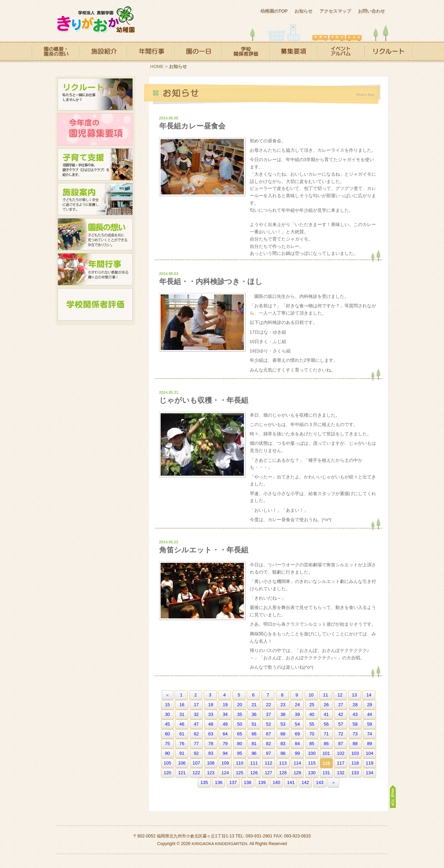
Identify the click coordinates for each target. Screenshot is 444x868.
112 (268, 763)
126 (254, 773)
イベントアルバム (341, 51)
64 (225, 734)
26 (326, 705)
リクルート (388, 51)
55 (312, 724)
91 (182, 753)
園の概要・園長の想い (55, 51)
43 (355, 714)
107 (196, 763)
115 (312, 763)
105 (168, 763)
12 (340, 695)
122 (196, 773)
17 (196, 705)
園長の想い (95, 234)
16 (182, 705)
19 (225, 705)
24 (297, 705)
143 (320, 782)
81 (254, 744)
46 (182, 724)
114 (297, 763)
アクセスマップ (335, 11)
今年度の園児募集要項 (95, 129)
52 (268, 724)
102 (341, 753)
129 (297, 773)
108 (211, 763)
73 (355, 734)
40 (312, 714)
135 (204, 782)
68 (283, 734)
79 (225, 744)
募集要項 (293, 51)
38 (283, 714)
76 (182, 744)
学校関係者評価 (245, 51)
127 (268, 773)
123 (211, 773)
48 (211, 724)
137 (233, 782)
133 (355, 773)
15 (167, 705)
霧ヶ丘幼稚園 (95, 20)
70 (312, 734)
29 (369, 705)
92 (196, 753)
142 (305, 782)
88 (355, 744)
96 (254, 753)
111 (254, 763)
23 (283, 705)
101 (326, 753)
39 (297, 714)
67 (268, 734)
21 (254, 705)
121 (182, 773)
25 (312, 705)
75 (167, 744)
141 (291, 782)
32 (196, 714)
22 (268, 705)
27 (341, 705)
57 (341, 724)
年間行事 (150, 51)
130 (312, 773)
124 (225, 773)
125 (240, 773)
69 (297, 734)
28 (355, 705)
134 (370, 773)
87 (341, 744)
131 (326, 773)
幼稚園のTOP (274, 11)
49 (225, 724)
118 (355, 763)
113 (283, 763)
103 (355, 753)
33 (211, 714)
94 (225, 753)
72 (341, 734)
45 (167, 724)
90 (167, 753)
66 (254, 734)
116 (326, 763)
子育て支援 (95, 164)
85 (312, 744)
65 (240, 734)
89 (369, 744)
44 (369, 714)
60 (167, 734)
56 (326, 724)
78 (211, 744)
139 (262, 782)
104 (370, 753)
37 (268, 714)
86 (326, 744)
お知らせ (304, 11)
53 (283, 724)
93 (211, 753)
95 (240, 753)
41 (326, 714)
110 (240, 763)
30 (167, 714)
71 (326, 734)
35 (240, 714)
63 (211, 734)
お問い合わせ (372, 11)
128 (283, 773)
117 (341, 763)
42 (341, 714)
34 (225, 714)
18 (211, 705)
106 (182, 763)
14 (369, 695)
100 (312, 753)
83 (283, 744)
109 (225, 763)
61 (182, 734)
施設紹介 (103, 51)
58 (355, 724)
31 (182, 714)
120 (168, 773)
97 (268, 753)
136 (219, 782)
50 (240, 724)
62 (196, 734)
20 (240, 705)
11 (325, 695)
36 (254, 714)
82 (268, 744)
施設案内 (95, 199)
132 (341, 773)
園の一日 (198, 51)
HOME (157, 66)
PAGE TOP (393, 796)
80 (240, 744)
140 (276, 782)
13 (355, 695)
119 (370, 763)
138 (248, 782)
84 (297, 744)
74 (369, 734)
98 (283, 753)
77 (196, 744)
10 (311, 695)
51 (254, 724)
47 (196, 724)
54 (297, 724)
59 (369, 724)
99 (297, 753)
